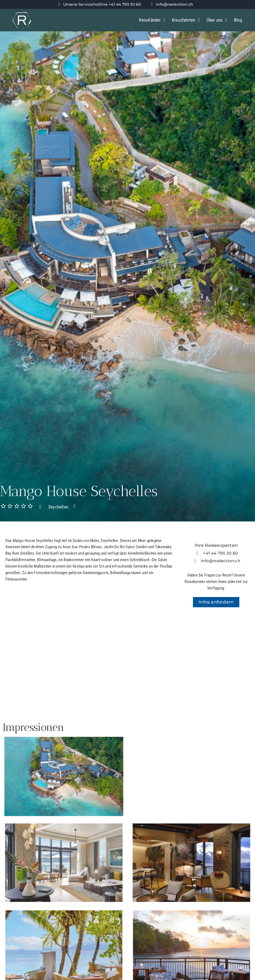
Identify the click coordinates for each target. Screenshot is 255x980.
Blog (238, 20)
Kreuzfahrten (186, 20)
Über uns (217, 20)
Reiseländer (152, 20)
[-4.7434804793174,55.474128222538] (216, 661)
